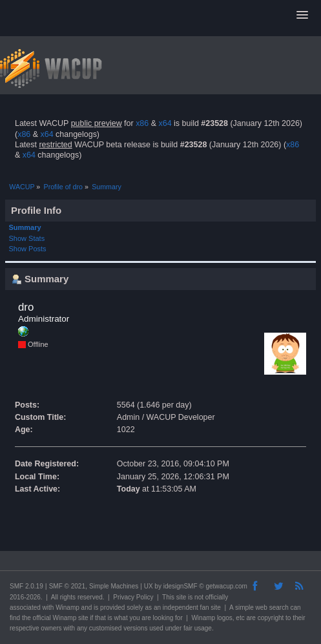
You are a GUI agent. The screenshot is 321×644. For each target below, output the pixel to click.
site (181, 597)
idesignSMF (181, 586)
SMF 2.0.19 (26, 586)
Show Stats (27, 238)
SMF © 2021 (67, 586)
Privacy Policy (133, 597)
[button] (302, 16)
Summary (25, 227)
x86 (142, 123)
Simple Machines (114, 586)
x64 (165, 123)
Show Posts (28, 249)
